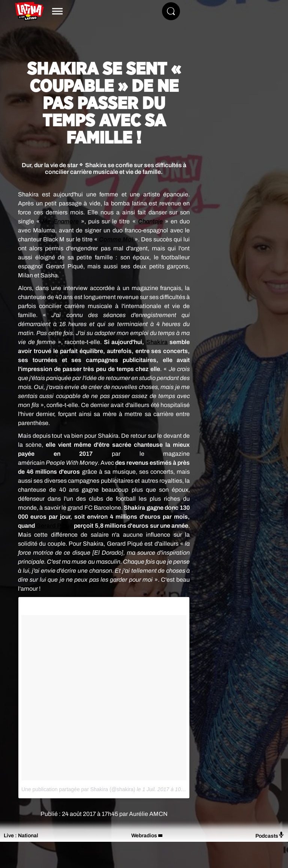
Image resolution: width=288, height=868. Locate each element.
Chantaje (150, 221)
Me (47, 221)
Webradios (144, 836)
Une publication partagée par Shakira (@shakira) (78, 789)
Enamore (66, 221)
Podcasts (270, 835)
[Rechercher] (171, 11)
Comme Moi (116, 239)
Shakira (157, 342)
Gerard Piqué (54, 526)
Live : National (21, 836)
